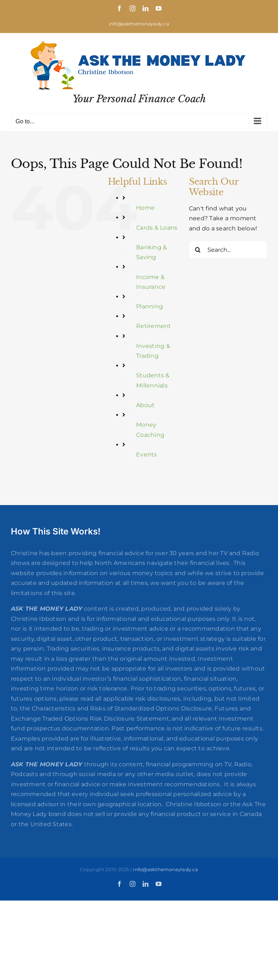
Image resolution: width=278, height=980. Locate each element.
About (145, 405)
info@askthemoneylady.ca (139, 24)
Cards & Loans (157, 228)
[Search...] (228, 250)
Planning (149, 306)
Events (146, 454)
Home (145, 208)
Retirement (153, 326)
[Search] (198, 250)
